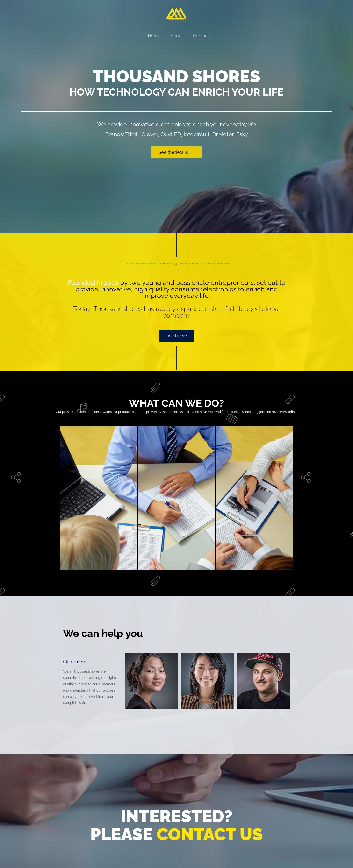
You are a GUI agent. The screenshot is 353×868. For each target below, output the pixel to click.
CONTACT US (210, 834)
